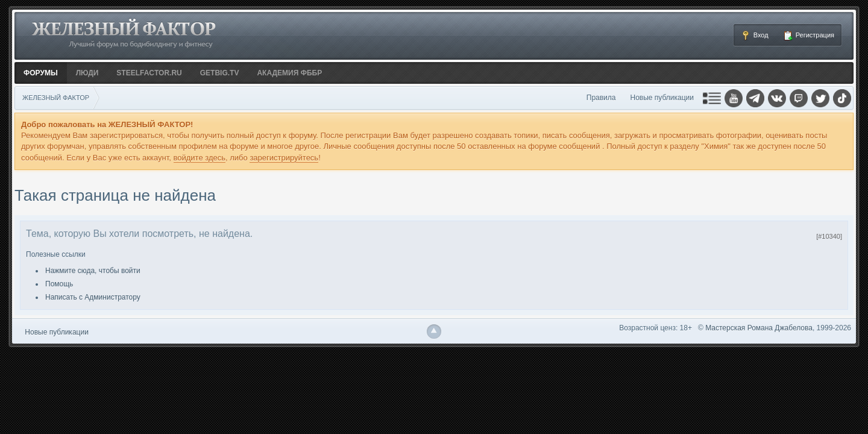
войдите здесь (200, 158)
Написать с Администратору (93, 297)
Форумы (41, 73)
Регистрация (809, 36)
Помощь (59, 284)
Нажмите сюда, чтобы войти (93, 271)
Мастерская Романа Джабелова (759, 328)
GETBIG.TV (220, 73)
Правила (601, 98)
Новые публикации (662, 98)
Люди (87, 73)
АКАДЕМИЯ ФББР (289, 73)
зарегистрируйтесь (284, 158)
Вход (755, 36)
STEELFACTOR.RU (149, 73)
